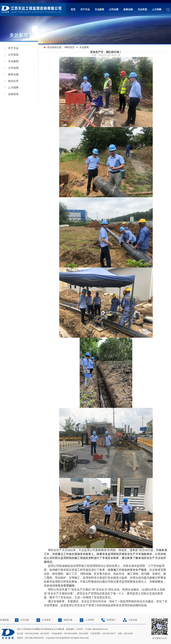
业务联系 (13, 94)
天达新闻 (99, 9)
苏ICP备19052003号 (34, 638)
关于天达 (85, 9)
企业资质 (43, 620)
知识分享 (13, 81)
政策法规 (128, 9)
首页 (73, 9)
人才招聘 (157, 9)
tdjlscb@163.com (100, 629)
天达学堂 (142, 9)
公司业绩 (114, 9)
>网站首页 (69, 47)
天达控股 (129, 620)
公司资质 (13, 55)
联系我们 (108, 620)
